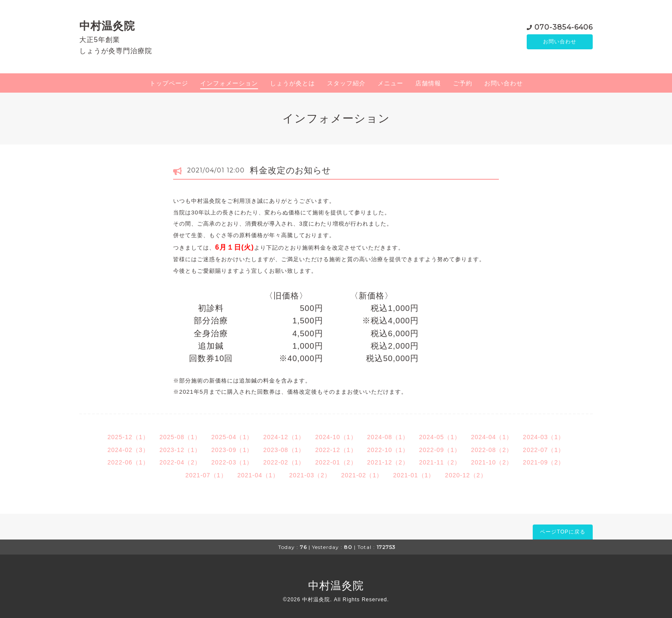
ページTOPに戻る (562, 532)
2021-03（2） (310, 475)
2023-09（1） (232, 450)
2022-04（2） (180, 462)
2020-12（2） (466, 475)
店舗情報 (428, 83)
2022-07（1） (544, 450)
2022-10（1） (388, 450)
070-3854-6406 (564, 26)
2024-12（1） (284, 437)
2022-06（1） (128, 462)
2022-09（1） (440, 450)
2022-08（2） (492, 450)
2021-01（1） (414, 475)
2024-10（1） (336, 437)
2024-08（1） (388, 437)
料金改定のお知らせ (290, 170)
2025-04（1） (232, 437)
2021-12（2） (388, 462)
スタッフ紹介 (346, 83)
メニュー (390, 83)
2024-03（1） (544, 437)
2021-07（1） (206, 475)
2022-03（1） (232, 462)
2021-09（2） (544, 462)
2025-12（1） (128, 437)
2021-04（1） (258, 475)
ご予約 (463, 83)
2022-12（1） (336, 450)
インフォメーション (229, 83)
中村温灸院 (107, 26)
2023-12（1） (180, 450)
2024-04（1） (492, 437)
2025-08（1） (180, 437)
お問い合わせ (560, 42)
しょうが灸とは (292, 83)
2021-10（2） (492, 462)
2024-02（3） (128, 450)
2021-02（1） (362, 475)
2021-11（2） (440, 462)
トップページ (169, 83)
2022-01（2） (336, 462)
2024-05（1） (440, 437)
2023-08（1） (284, 450)
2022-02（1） (284, 462)
